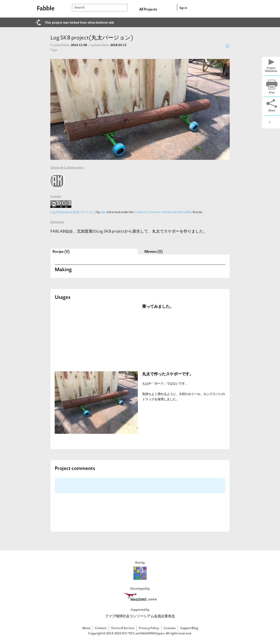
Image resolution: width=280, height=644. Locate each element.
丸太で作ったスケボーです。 (168, 374)
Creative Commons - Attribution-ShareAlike (163, 212)
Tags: (54, 50)
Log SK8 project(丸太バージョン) (73, 212)
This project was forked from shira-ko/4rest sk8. (80, 23)
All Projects (148, 10)
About (86, 628)
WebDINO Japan (153, 634)
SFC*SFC (128, 634)
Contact (101, 628)
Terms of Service (123, 628)
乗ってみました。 (158, 307)
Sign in (183, 8)
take (103, 212)
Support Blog (189, 628)
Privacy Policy (149, 628)
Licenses (170, 628)
